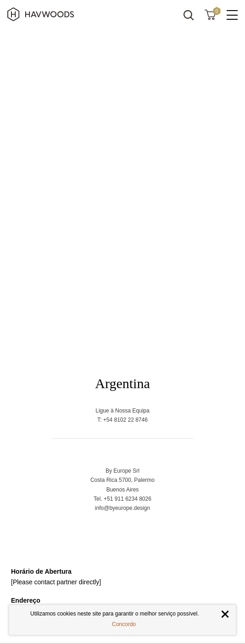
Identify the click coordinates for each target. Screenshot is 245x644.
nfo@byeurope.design (123, 508)
